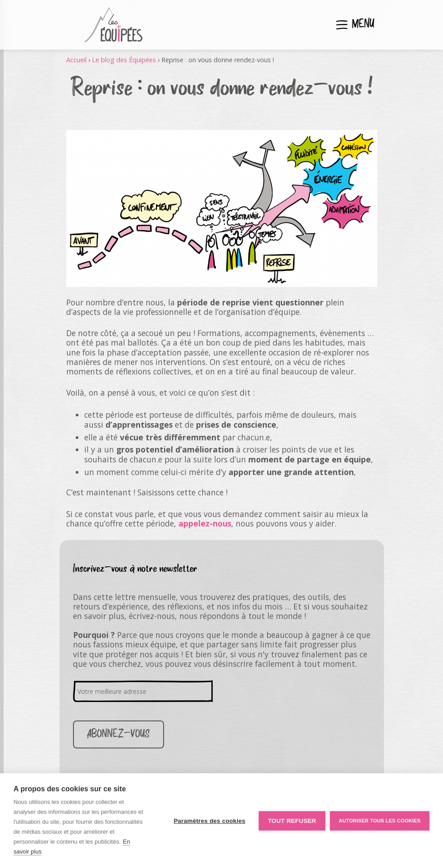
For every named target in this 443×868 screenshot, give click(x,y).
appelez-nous (205, 523)
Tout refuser (292, 821)
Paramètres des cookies (209, 821)
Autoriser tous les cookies (380, 821)
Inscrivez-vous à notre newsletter (135, 569)
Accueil (76, 60)
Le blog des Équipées (124, 60)
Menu (363, 25)
